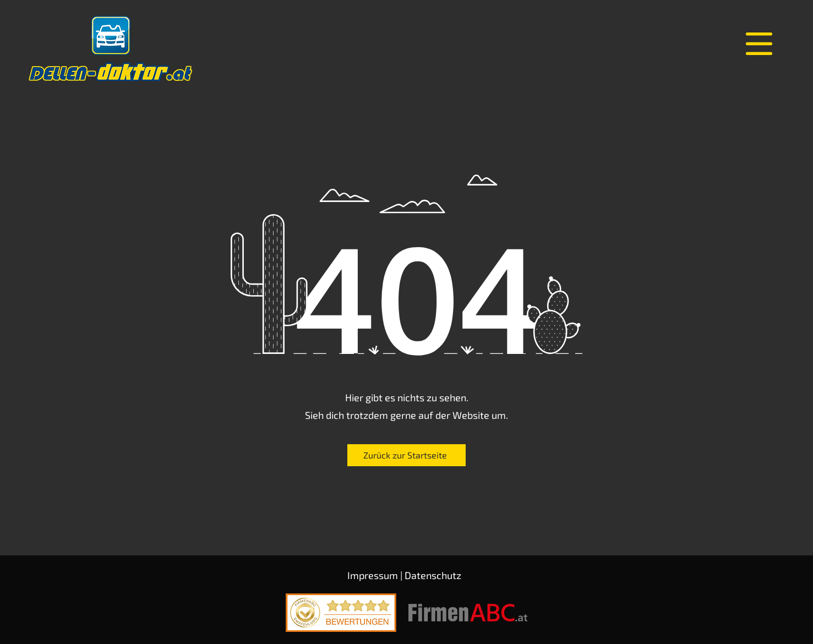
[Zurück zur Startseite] (406, 455)
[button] (759, 44)
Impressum (373, 575)
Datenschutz (433, 575)
